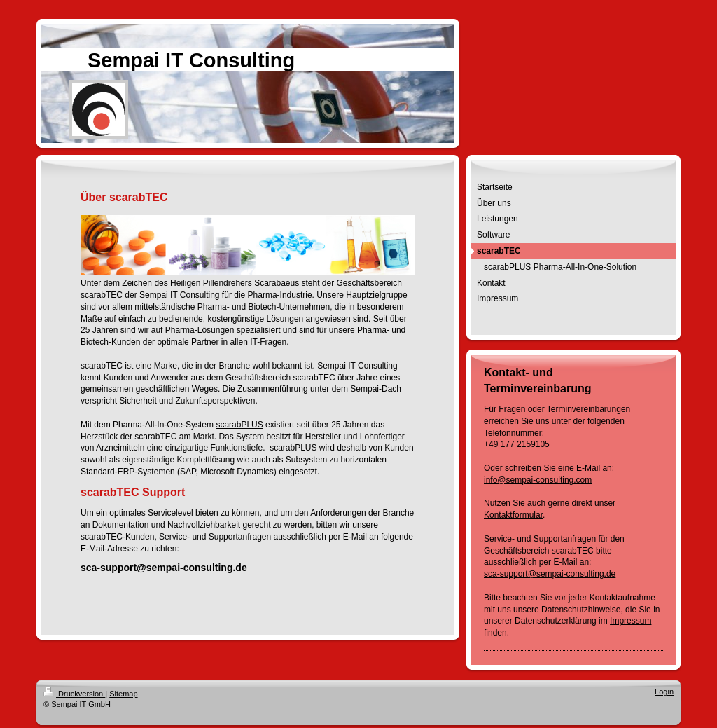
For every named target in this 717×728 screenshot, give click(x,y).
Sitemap (123, 694)
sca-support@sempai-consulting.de (164, 568)
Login (664, 692)
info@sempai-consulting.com (538, 480)
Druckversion (74, 694)
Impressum (631, 621)
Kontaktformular (513, 515)
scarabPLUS (239, 425)
